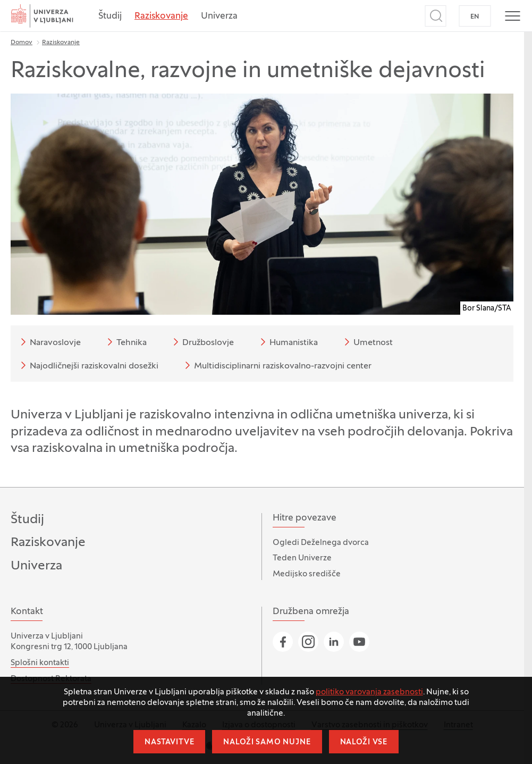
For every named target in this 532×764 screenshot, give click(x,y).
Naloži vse (364, 742)
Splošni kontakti (40, 663)
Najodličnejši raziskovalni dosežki (88, 365)
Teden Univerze (302, 558)
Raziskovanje (161, 16)
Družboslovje (202, 342)
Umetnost (367, 342)
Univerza (219, 16)
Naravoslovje (49, 342)
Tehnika (125, 342)
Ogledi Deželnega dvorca (321, 543)
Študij (110, 16)
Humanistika (287, 342)
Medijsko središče (307, 574)
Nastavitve (169, 742)
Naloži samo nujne (267, 742)
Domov (22, 43)
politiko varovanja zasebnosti (369, 692)
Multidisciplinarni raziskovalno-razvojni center (276, 365)
